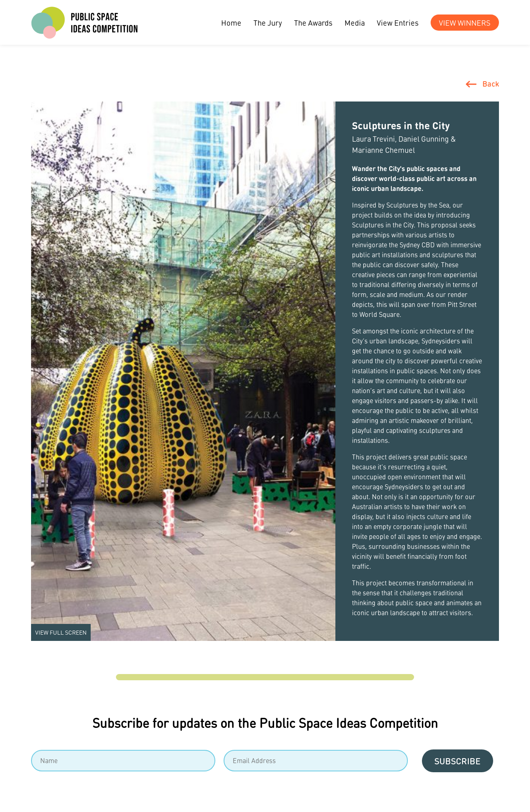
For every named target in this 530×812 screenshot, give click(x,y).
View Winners (465, 23)
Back (491, 83)
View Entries (398, 23)
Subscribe (458, 761)
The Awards (313, 23)
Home (231, 23)
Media (355, 23)
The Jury (268, 23)
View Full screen (61, 632)
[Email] (316, 761)
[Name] (123, 761)
